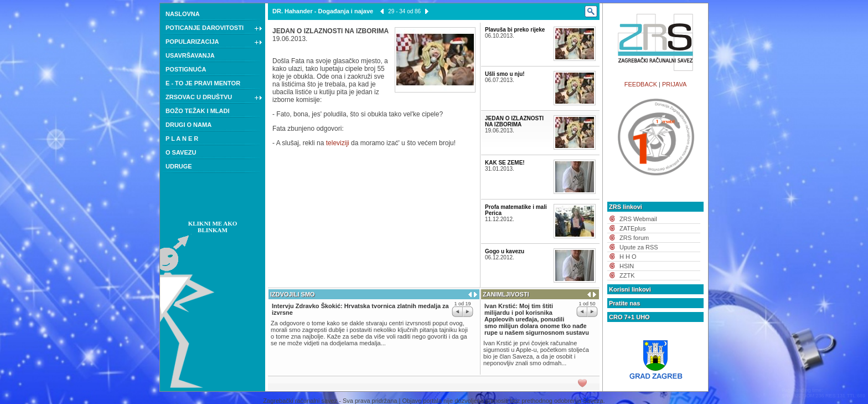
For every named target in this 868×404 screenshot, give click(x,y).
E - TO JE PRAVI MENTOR (203, 83)
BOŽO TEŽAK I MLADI (198, 111)
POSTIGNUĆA (186, 69)
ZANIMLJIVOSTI (506, 294)
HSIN (627, 266)
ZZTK (627, 275)
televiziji (338, 143)
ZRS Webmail (638, 219)
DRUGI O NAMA (188, 125)
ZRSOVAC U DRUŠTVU (214, 98)
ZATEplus (632, 228)
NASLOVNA (183, 14)
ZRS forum (634, 238)
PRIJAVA (674, 84)
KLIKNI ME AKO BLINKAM (213, 227)
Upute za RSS (639, 247)
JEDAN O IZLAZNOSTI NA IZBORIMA (514, 121)
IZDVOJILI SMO (293, 294)
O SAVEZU (181, 152)
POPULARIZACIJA (214, 43)
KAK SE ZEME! (505, 163)
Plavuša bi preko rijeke (515, 30)
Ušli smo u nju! (505, 74)
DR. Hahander (293, 11)
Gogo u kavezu (505, 251)
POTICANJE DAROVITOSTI (214, 29)
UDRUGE (179, 166)
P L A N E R (182, 139)
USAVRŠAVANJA (190, 55)
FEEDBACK (641, 84)
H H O (628, 257)
